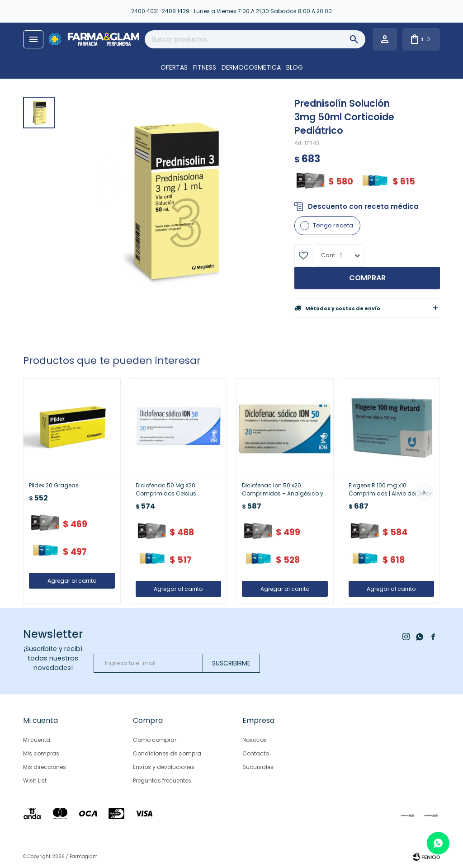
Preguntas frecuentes (162, 781)
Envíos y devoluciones (164, 767)
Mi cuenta (37, 740)
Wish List (35, 781)
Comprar (367, 278)
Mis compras (41, 753)
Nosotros (255, 740)
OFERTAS (174, 67)
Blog (295, 67)
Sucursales (258, 767)
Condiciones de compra (167, 753)
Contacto (256, 753)
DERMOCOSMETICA (251, 67)
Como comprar (155, 740)
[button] (424, 492)
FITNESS (205, 67)
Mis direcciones (45, 767)
